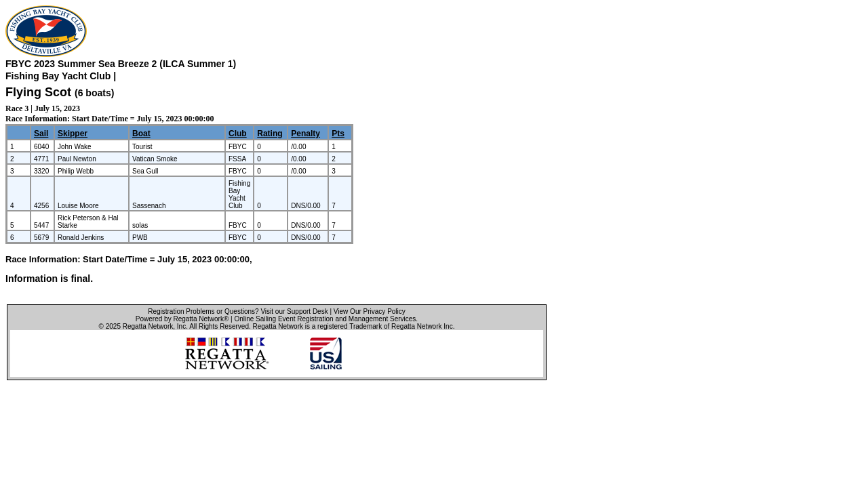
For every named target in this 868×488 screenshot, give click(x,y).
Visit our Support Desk (294, 311)
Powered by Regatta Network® (182, 319)
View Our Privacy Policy (370, 311)
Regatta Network (148, 326)
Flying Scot (38, 92)
